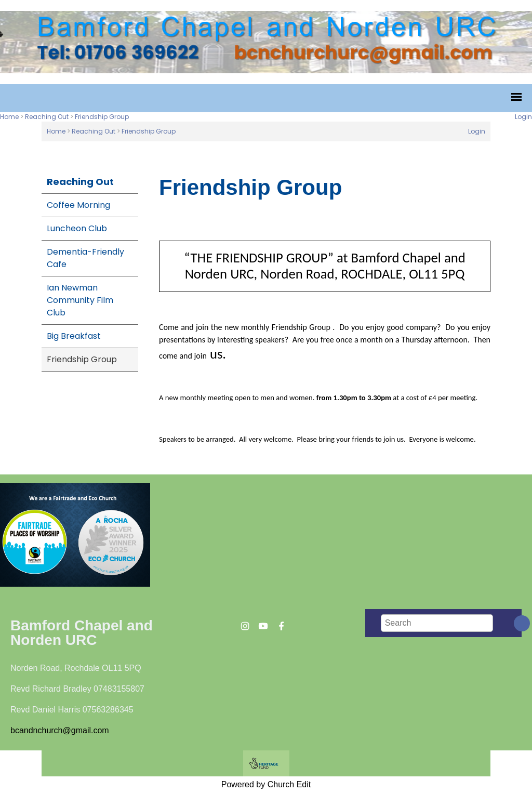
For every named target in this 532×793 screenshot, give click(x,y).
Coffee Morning (78, 205)
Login (523, 117)
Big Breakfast (74, 336)
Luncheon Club (77, 228)
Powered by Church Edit (266, 784)
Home (9, 117)
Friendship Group (102, 117)
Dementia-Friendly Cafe (85, 258)
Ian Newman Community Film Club (80, 300)
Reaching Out (47, 117)
